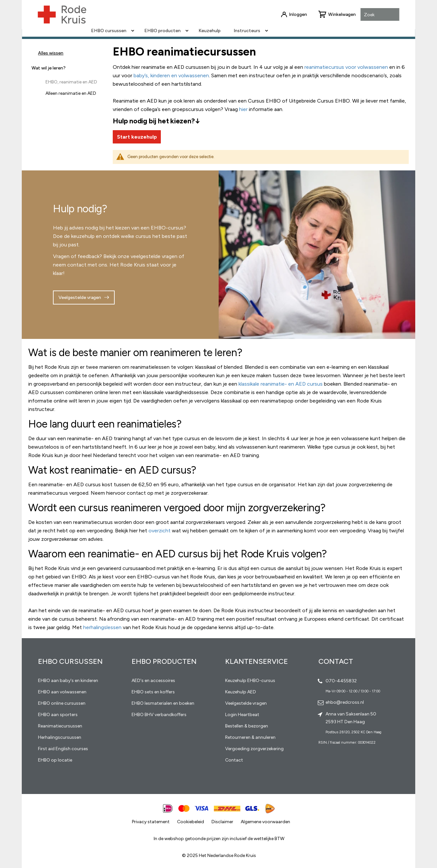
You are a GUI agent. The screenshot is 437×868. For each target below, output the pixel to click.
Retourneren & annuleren (250, 737)
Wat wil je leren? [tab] (49, 68)
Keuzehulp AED (241, 692)
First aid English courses (63, 749)
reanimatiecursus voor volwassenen (346, 67)
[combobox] (380, 15)
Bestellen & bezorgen (247, 726)
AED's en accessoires (153, 681)
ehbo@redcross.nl (345, 702)
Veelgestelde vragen (80, 298)
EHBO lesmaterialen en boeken (163, 703)
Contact (234, 760)
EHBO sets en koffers (153, 692)
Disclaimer (222, 822)
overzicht (160, 531)
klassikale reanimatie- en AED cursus (281, 384)
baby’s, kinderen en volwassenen (171, 75)
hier (243, 109)
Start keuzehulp (137, 137)
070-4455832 (341, 681)
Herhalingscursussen (60, 737)
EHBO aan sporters (58, 715)
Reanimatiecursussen (60, 726)
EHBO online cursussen (62, 703)
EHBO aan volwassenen (62, 692)
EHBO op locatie (55, 760)
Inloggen (298, 14)
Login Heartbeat (242, 715)
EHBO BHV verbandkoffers (159, 715)
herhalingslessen (102, 627)
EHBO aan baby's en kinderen (68, 681)
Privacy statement (151, 822)
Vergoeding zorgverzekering (254, 749)
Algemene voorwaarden (265, 822)
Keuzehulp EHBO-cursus (250, 681)
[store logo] (62, 15)
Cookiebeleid (191, 822)
